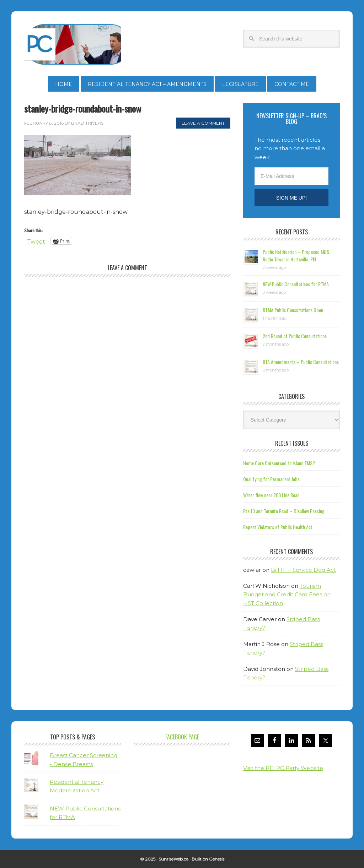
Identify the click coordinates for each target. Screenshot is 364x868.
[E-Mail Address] (291, 176)
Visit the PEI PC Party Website (283, 768)
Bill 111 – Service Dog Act (303, 570)
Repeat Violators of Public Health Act (278, 527)
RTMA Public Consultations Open (293, 310)
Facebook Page (182, 737)
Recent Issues (292, 443)
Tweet (36, 241)
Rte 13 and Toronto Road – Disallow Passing (284, 511)
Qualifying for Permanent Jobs (271, 479)
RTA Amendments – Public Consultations (301, 362)
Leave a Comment (203, 123)
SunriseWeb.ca (173, 859)
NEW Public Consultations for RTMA (296, 284)
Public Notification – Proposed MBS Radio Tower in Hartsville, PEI (296, 255)
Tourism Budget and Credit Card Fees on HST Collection (287, 595)
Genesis (217, 859)
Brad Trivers (73, 44)
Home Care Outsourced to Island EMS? (279, 463)
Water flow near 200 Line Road (271, 495)
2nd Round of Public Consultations (295, 336)
